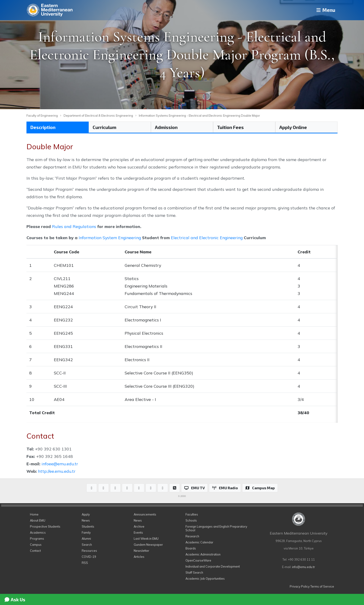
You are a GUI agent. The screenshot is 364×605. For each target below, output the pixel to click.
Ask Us (15, 599)
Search (87, 545)
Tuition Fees (230, 127)
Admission (166, 127)
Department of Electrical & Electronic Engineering (98, 116)
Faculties (192, 514)
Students (88, 526)
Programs (37, 539)
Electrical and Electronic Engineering (207, 238)
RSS (85, 563)
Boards (191, 548)
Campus (36, 545)
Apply (86, 514)
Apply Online (293, 127)
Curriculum (104, 127)
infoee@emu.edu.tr (60, 464)
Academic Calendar (199, 542)
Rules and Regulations (74, 226)
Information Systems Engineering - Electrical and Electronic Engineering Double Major (199, 116)
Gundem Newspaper (148, 545)
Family (86, 532)
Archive (139, 526)
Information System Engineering (110, 238)
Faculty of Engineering (42, 116)
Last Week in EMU (146, 539)
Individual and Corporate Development (213, 566)
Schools (191, 520)
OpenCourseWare (198, 560)
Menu (324, 10)
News (86, 520)
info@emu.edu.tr (304, 567)
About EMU (38, 520)
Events (138, 532)
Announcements (145, 514)
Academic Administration (203, 554)
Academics (38, 532)
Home (34, 514)
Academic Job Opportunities (205, 579)
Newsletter (141, 551)
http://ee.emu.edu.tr (57, 471)
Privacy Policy (300, 586)
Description (43, 127)
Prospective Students (45, 526)
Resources (89, 551)
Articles (139, 557)
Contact (35, 551)
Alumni (86, 539)
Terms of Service (322, 586)
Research (192, 536)
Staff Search (194, 572)
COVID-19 (89, 557)
